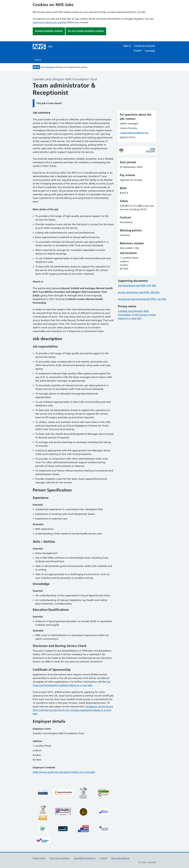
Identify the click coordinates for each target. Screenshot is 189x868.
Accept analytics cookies (49, 31)
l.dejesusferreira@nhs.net (134, 133)
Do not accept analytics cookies (86, 31)
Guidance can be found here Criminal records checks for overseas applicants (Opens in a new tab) (73, 710)
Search (38, 60)
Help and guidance (120, 858)
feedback (50, 67)
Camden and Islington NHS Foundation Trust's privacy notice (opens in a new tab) (137, 315)
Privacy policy (39, 858)
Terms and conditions (60, 858)
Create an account (145, 46)
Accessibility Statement (85, 858)
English (138, 51)
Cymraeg (150, 51)
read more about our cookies (49, 22)
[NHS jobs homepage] (43, 46)
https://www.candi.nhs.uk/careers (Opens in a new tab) (64, 772)
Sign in (127, 46)
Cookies (103, 858)
